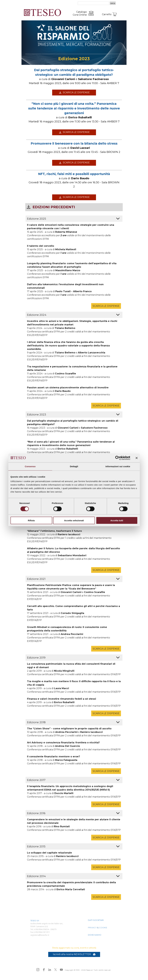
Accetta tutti (117, 520)
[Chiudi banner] (137, 458)
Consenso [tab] (30, 466)
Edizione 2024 (37, 315)
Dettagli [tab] (74, 466)
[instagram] (38, 970)
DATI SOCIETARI (96, 920)
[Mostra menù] (121, 3)
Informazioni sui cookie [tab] (118, 466)
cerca (113, 3)
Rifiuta (31, 520)
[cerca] (93, 3)
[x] (56, 970)
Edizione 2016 (36, 813)
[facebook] (44, 970)
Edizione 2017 (36, 780)
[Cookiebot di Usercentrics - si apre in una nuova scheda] (117, 458)
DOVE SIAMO (95, 935)
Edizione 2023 (37, 415)
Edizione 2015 (36, 846)
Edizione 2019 (36, 658)
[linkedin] (50, 970)
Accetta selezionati (74, 520)
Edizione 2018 (36, 722)
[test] (74, 93)
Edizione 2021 (36, 579)
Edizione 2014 (36, 876)
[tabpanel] (75, 13)
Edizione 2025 (37, 219)
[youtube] (61, 970)
